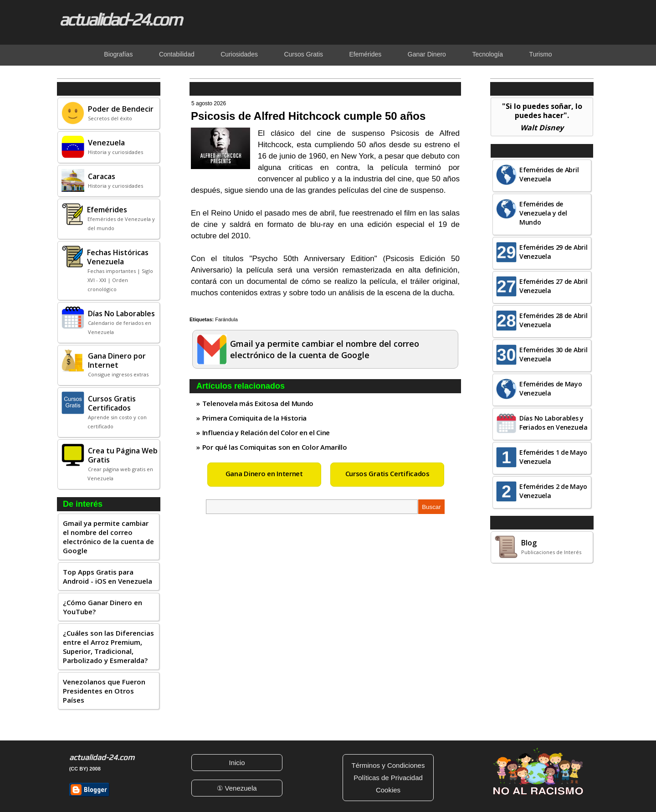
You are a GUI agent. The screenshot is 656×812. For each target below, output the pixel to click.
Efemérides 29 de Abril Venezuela (553, 252)
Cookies (388, 790)
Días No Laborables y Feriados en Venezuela (553, 423)
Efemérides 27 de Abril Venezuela (553, 286)
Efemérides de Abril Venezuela (549, 174)
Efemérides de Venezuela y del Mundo (543, 213)
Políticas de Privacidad (388, 778)
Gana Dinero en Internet (264, 473)
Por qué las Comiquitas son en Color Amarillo (275, 447)
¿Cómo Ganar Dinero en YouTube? (102, 607)
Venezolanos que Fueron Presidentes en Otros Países (104, 691)
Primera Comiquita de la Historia (254, 418)
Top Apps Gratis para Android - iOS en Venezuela (108, 576)
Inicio (237, 763)
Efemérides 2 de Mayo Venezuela (553, 491)
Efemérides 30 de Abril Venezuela (553, 354)
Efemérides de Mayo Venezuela (551, 388)
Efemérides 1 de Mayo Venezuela (553, 457)
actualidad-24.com (120, 19)
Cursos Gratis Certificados (387, 473)
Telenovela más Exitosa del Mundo (258, 403)
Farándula (226, 319)
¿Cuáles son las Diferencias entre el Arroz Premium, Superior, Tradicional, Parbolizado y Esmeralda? (108, 647)
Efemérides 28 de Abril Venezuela (553, 320)
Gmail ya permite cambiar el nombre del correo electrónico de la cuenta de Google (108, 537)
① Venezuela (237, 788)
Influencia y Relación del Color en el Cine (266, 432)
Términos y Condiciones (388, 765)
